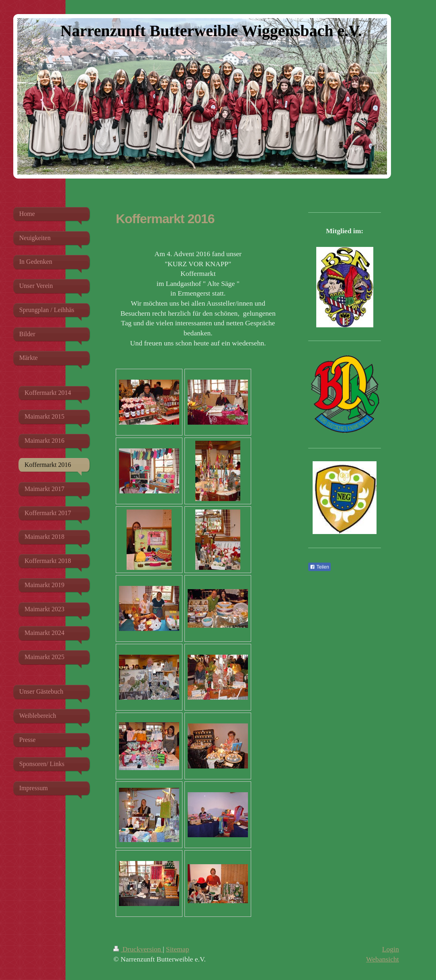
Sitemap (178, 949)
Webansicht (383, 959)
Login (391, 949)
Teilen (319, 567)
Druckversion (138, 949)
